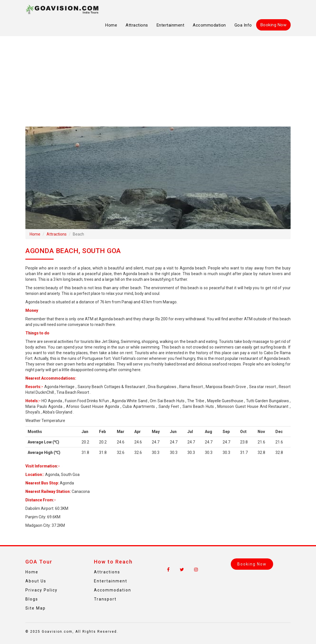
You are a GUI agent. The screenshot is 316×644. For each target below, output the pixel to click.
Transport (105, 599)
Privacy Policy (41, 590)
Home (111, 25)
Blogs (32, 599)
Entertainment (171, 25)
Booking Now (274, 25)
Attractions (137, 25)
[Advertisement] (158, 81)
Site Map (36, 608)
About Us (36, 581)
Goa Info (243, 25)
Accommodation (209, 25)
